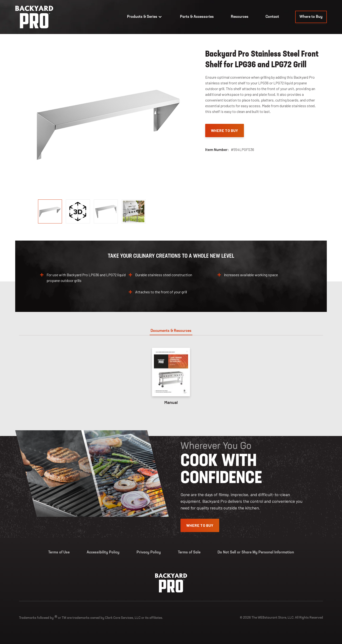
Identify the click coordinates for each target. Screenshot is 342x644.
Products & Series (145, 17)
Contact (272, 17)
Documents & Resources (171, 331)
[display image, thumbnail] (78, 211)
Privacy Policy (149, 552)
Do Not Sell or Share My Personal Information (256, 552)
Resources (240, 17)
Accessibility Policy (103, 552)
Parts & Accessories (197, 17)
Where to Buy (311, 17)
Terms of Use (59, 552)
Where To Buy (225, 130)
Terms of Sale (189, 552)
